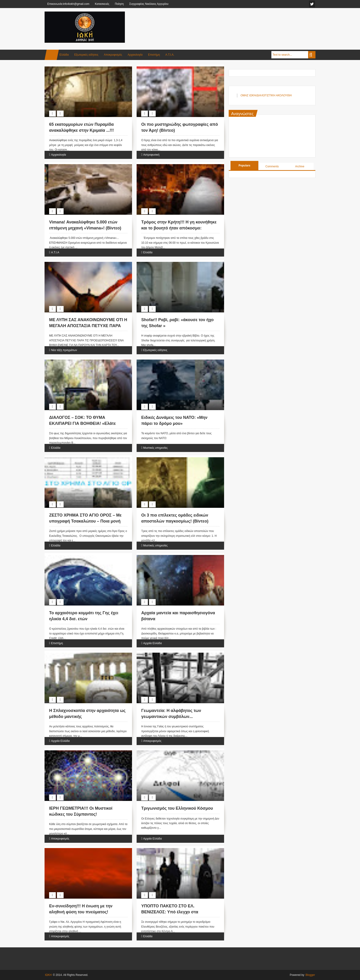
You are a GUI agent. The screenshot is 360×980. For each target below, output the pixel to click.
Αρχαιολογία (135, 55)
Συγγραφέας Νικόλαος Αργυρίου (149, 4)
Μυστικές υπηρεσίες (156, 448)
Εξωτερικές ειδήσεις (86, 55)
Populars (244, 166)
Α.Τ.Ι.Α (55, 252)
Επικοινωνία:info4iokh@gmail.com (68, 4)
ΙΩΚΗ (48, 975)
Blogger (310, 975)
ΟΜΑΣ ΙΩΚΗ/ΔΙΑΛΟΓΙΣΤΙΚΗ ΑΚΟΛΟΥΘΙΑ (266, 95)
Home (52, 55)
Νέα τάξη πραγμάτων (64, 350)
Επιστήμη (154, 55)
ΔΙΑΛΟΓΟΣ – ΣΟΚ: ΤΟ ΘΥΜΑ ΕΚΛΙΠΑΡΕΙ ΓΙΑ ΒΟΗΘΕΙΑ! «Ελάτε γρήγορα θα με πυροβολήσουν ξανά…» (88, 423)
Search (312, 55)
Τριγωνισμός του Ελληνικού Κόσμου (177, 808)
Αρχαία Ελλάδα (153, 643)
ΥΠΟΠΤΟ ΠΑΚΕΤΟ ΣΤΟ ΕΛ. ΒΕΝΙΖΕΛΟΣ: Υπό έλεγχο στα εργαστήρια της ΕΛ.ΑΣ (170, 912)
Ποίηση (119, 4)
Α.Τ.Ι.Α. (170, 55)
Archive (300, 166)
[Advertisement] (232, 23)
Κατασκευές (102, 4)
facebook (312, 4)
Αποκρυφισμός (113, 55)
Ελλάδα (64, 55)
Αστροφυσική (151, 155)
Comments (272, 166)
